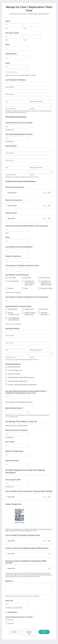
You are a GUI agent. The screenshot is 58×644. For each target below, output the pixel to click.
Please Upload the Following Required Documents (29, 403)
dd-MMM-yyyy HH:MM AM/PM (14, 609)
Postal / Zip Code (10, 109)
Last (25, 28)
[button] (44, 193)
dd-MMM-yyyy (9, 130)
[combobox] (41, 105)
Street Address (10, 87)
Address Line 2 (10, 94)
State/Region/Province (36, 101)
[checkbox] (13, 515)
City (7, 101)
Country (32, 109)
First (7, 28)
